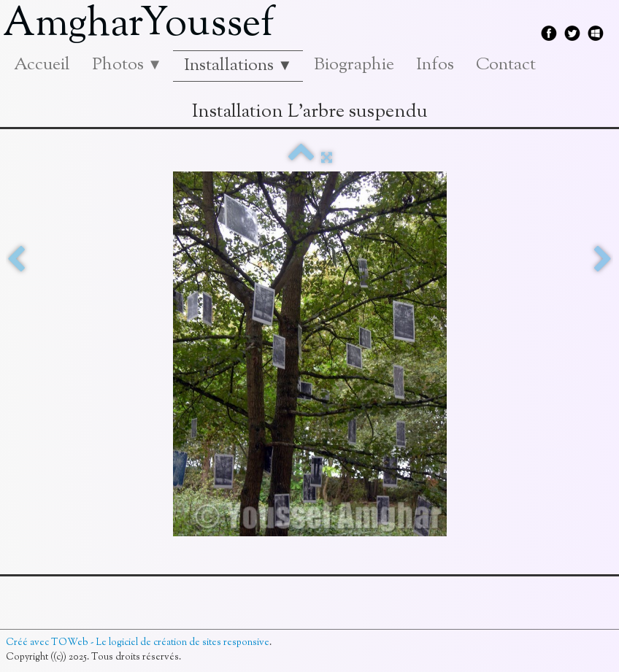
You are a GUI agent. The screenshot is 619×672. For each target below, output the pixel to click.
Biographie (354, 65)
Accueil (42, 65)
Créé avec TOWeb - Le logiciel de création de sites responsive (138, 643)
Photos (127, 65)
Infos (435, 65)
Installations (238, 66)
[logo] (144, 26)
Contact (506, 65)
